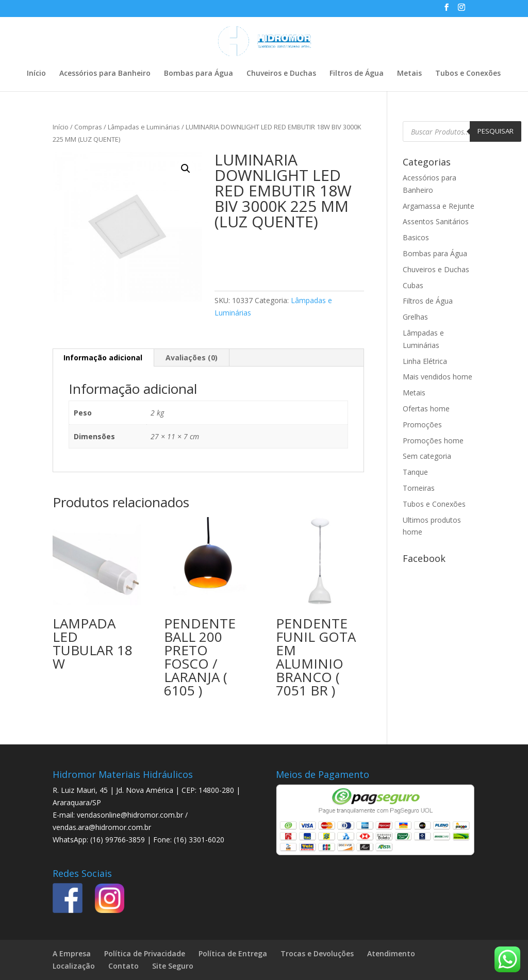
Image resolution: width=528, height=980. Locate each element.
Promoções (422, 425)
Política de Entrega (233, 953)
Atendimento (391, 953)
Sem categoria (427, 456)
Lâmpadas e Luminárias (144, 127)
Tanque (415, 472)
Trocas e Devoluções (317, 953)
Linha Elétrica (425, 361)
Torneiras (419, 488)
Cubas (413, 285)
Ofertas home (426, 409)
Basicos (416, 237)
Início (36, 74)
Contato (123, 966)
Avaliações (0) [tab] (192, 358)
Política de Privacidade (145, 953)
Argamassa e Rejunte (439, 206)
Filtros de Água (357, 74)
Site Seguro (173, 966)
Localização (74, 966)
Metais (409, 74)
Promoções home (433, 441)
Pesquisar (496, 131)
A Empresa (72, 953)
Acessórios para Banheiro (105, 74)
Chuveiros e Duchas (281, 74)
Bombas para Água (199, 74)
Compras (88, 127)
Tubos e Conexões (468, 74)
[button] (186, 169)
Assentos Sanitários (436, 221)
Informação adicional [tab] (103, 358)
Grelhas (415, 317)
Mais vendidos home (438, 377)
